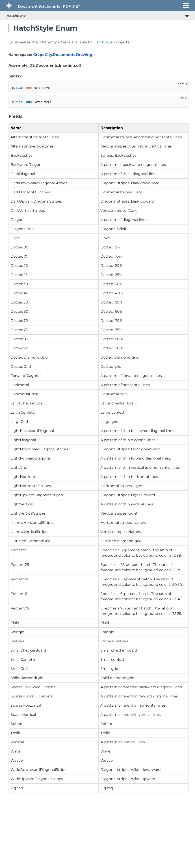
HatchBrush (104, 42)
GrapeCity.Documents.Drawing (63, 55)
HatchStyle (16, 16)
